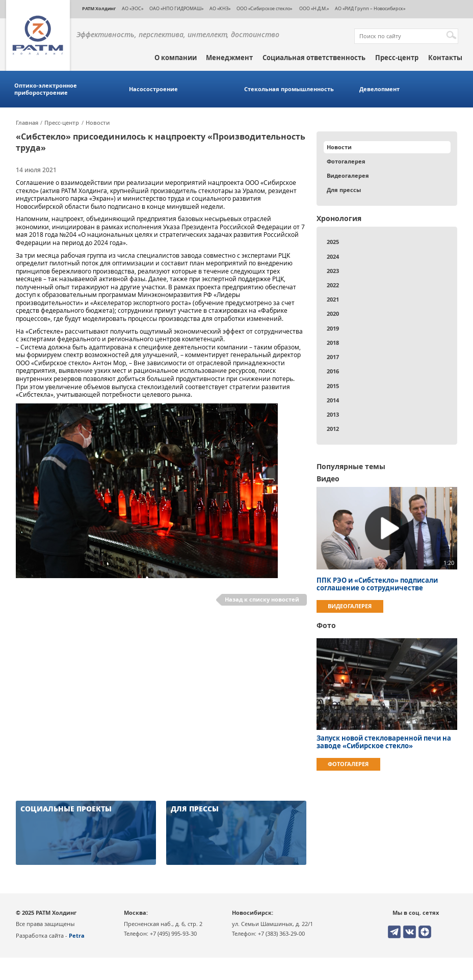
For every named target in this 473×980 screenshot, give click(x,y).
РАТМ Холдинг (99, 8)
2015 (333, 386)
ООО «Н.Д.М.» (313, 8)
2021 (333, 299)
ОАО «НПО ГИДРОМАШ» (176, 8)
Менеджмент (229, 58)
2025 (333, 242)
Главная (27, 123)
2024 (333, 256)
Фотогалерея (346, 161)
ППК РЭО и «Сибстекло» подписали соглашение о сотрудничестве (377, 584)
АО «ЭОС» (133, 8)
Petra (77, 935)
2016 (333, 371)
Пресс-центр (397, 58)
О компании (176, 58)
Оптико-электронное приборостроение (46, 89)
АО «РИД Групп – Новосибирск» (370, 8)
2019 (333, 328)
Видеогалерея (348, 175)
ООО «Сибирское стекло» (264, 8)
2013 (333, 414)
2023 (333, 271)
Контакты (445, 58)
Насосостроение (153, 89)
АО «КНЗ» (220, 8)
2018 (333, 343)
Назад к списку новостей (262, 599)
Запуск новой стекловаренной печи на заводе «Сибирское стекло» (384, 742)
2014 (333, 400)
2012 (333, 429)
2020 (333, 314)
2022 (333, 285)
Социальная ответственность (314, 58)
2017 (333, 357)
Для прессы (344, 190)
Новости (98, 123)
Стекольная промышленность (289, 89)
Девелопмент (379, 89)
